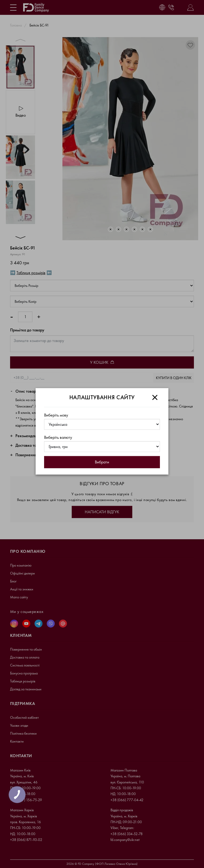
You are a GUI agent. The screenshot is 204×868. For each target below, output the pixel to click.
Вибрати (102, 462)
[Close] (155, 397)
